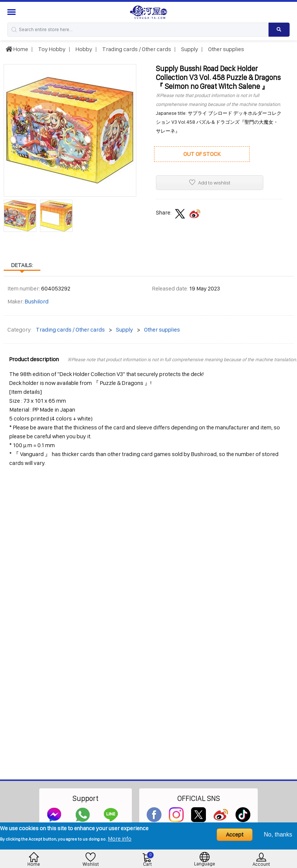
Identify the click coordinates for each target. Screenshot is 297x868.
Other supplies (226, 49)
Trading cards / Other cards (136, 49)
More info (120, 839)
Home (17, 49)
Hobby (83, 49)
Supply (189, 49)
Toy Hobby (51, 49)
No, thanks (278, 834)
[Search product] (279, 30)
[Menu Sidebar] (12, 12)
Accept (235, 834)
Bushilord (37, 301)
